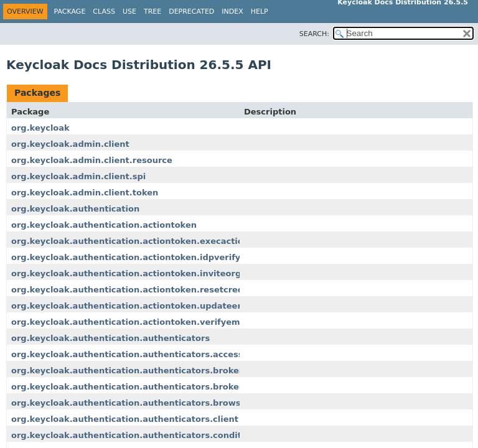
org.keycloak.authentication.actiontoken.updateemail (134, 306)
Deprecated (191, 12)
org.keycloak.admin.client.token (85, 193)
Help (260, 12)
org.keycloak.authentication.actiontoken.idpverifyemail (138, 257)
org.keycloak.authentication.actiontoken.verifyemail (131, 322)
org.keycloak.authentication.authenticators (110, 338)
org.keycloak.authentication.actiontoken (104, 225)
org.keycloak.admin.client (70, 144)
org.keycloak (40, 128)
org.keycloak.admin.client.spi (78, 176)
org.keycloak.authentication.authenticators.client (125, 419)
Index (232, 12)
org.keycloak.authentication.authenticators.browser (131, 403)
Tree (152, 12)
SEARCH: (314, 34)
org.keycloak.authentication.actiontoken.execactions (133, 241)
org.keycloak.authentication (75, 209)
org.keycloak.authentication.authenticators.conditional (138, 435)
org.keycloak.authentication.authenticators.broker (127, 371)
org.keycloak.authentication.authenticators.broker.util (136, 387)
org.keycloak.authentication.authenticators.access (127, 354)
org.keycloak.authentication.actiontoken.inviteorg (126, 273)
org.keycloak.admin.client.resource (92, 160)
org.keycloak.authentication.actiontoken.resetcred (127, 290)
